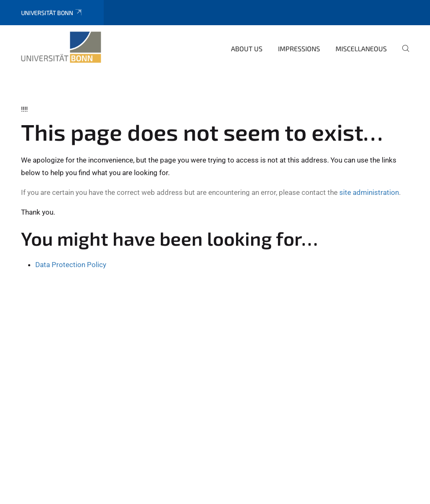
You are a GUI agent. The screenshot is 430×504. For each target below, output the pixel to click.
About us (247, 49)
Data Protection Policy (71, 265)
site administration (369, 192)
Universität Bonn (52, 13)
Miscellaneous (361, 49)
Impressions (299, 49)
